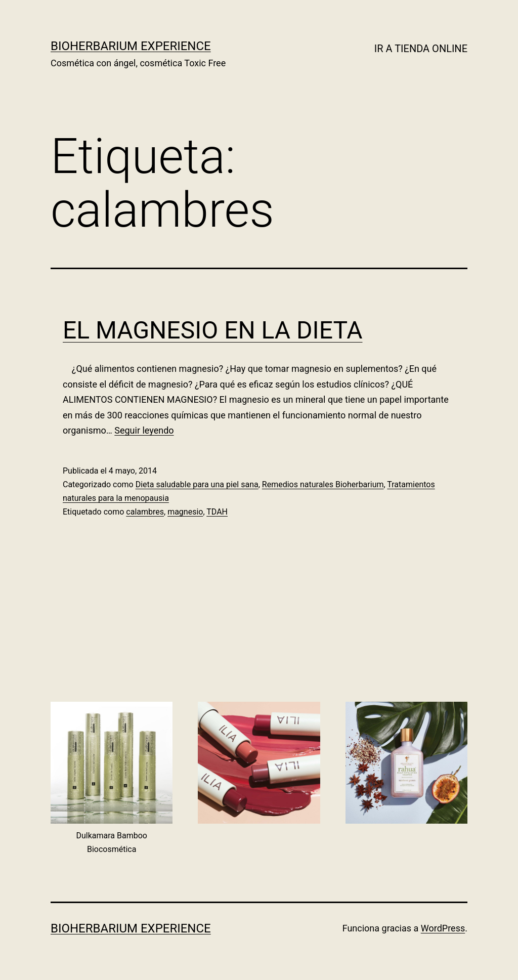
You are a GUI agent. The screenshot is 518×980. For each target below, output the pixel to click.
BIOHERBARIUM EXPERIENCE (131, 46)
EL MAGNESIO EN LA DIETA (212, 330)
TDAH (217, 512)
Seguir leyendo (144, 430)
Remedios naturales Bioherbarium (323, 484)
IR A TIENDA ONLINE (421, 49)
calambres (145, 512)
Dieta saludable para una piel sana (197, 484)
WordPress (443, 928)
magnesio (185, 512)
